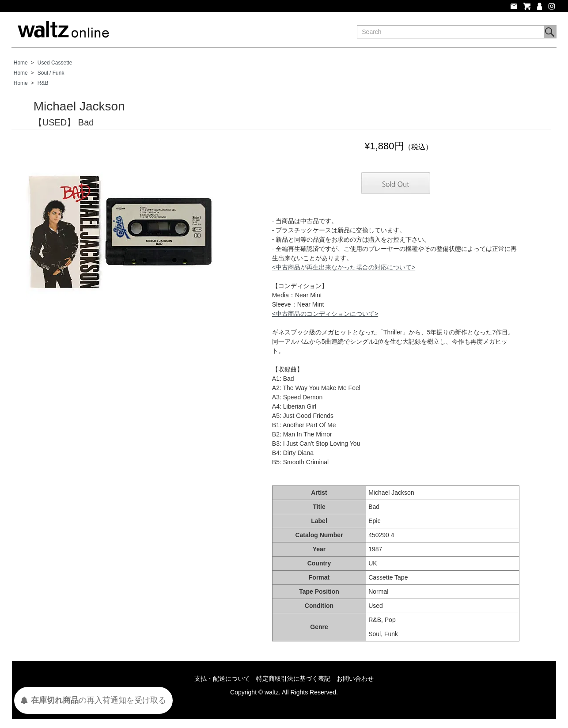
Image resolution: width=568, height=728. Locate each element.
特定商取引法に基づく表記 (293, 679)
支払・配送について (222, 679)
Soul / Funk (51, 73)
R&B (43, 83)
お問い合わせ (355, 679)
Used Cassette (55, 63)
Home (21, 63)
